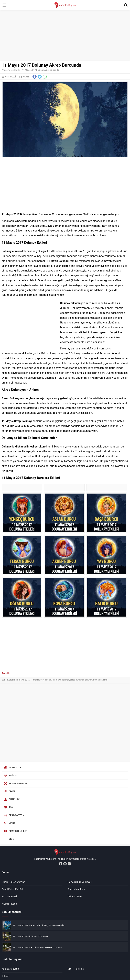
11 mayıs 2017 (23, 680)
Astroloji (16, 70)
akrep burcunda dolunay (81, 680)
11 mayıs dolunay (61, 680)
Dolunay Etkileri (100, 680)
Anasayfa (6, 70)
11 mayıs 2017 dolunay (41, 680)
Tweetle (6, 673)
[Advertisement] (65, 35)
